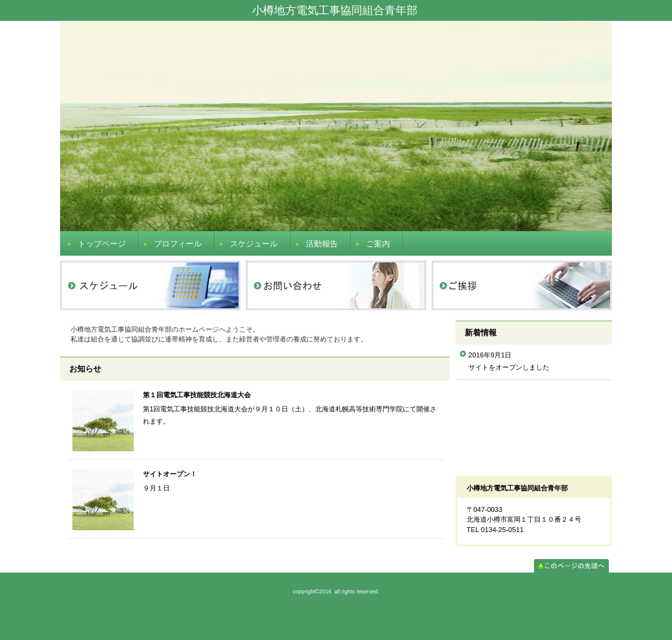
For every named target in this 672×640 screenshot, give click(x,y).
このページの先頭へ (571, 566)
